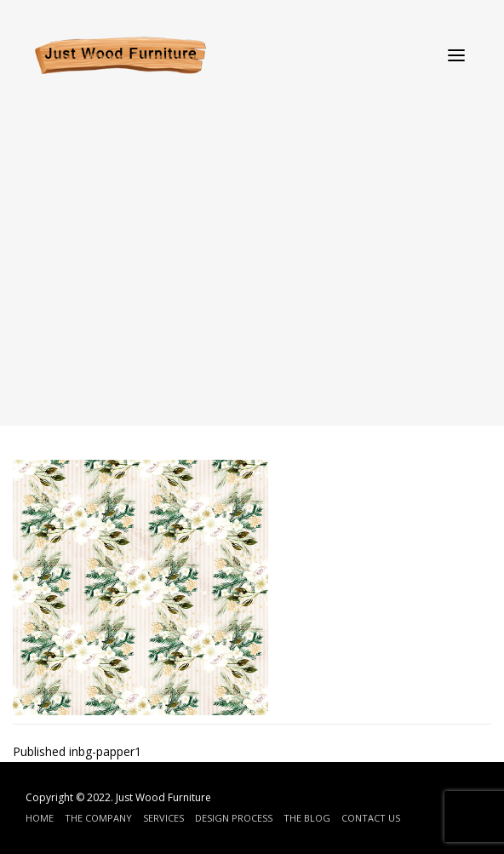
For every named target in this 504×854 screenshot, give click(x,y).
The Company (98, 818)
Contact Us (371, 818)
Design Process (234, 818)
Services (163, 818)
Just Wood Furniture (163, 797)
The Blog (307, 818)
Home (40, 818)
